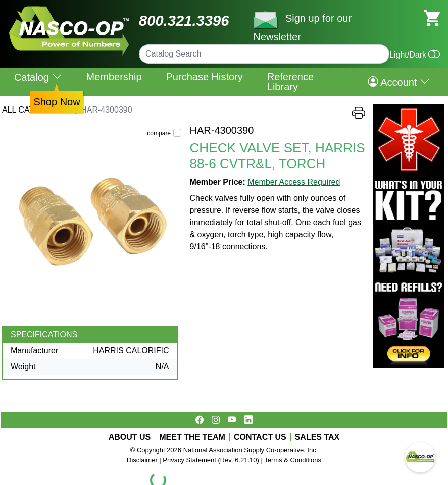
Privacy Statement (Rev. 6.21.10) (211, 460)
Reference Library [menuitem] (290, 82)
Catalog (38, 77)
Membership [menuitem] (114, 77)
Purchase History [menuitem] (205, 77)
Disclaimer (142, 460)
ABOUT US (130, 437)
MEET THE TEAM (192, 437)
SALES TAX (317, 437)
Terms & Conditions (293, 460)
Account (399, 82)
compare (159, 133)
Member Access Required (294, 182)
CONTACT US (260, 437)
